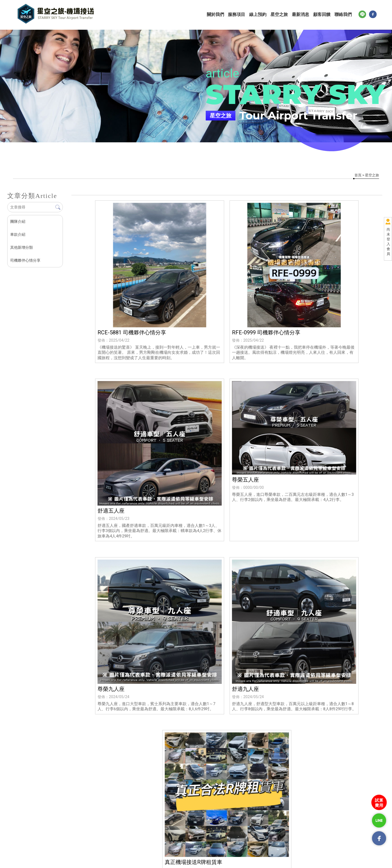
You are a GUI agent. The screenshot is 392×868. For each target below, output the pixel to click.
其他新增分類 (21, 247)
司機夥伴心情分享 (25, 260)
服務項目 (239, 14)
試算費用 (379, 803)
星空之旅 (281, 14)
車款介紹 (18, 234)
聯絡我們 (344, 14)
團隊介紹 (18, 221)
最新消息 (302, 14)
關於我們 (218, 14)
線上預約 (260, 14)
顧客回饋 (323, 14)
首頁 (358, 175)
